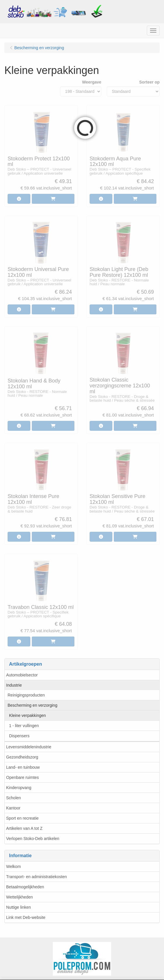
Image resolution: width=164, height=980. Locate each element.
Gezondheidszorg (22, 757)
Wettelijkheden (20, 897)
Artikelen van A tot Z (24, 828)
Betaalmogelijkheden (25, 887)
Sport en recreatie (22, 818)
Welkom (13, 866)
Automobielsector (22, 675)
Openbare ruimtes (22, 777)
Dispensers (19, 736)
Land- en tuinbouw (23, 767)
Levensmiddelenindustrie (29, 747)
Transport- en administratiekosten (36, 877)
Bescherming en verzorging (32, 705)
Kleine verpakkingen (27, 715)
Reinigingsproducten (26, 695)
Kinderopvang (19, 788)
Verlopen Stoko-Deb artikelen (33, 839)
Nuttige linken (19, 907)
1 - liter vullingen (24, 726)
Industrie (14, 685)
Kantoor (13, 808)
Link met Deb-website (26, 917)
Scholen (14, 798)
